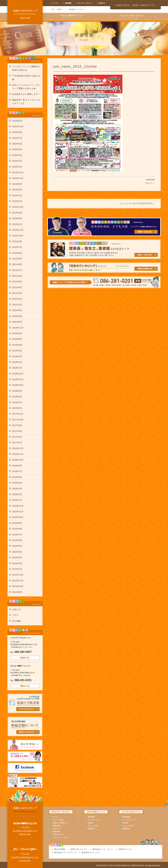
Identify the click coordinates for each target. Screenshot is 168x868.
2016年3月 (17, 489)
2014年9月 (17, 592)
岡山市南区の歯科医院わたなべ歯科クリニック (25, 13)
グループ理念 (58, 820)
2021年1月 (17, 305)
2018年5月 (17, 408)
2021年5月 (17, 282)
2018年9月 (17, 391)
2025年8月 (17, 132)
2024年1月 (17, 201)
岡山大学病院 (60, 849)
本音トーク (57, 829)
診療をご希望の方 (60, 823)
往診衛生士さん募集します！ (26, 94)
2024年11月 (18, 178)
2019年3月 (17, 356)
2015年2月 (17, 563)
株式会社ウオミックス (91, 852)
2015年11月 (18, 512)
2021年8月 (17, 264)
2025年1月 (17, 167)
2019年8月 (17, 339)
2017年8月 (17, 425)
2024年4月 (17, 196)
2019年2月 (17, 362)
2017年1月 (17, 443)
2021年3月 (17, 293)
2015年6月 (17, 540)
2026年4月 (17, 121)
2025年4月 (17, 149)
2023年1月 (17, 224)
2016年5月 (17, 477)
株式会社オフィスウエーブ (65, 852)
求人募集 (16, 621)
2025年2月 (17, 161)
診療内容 (91, 829)
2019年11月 (18, 328)
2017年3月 (17, 437)
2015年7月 (17, 535)
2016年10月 (18, 460)
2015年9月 (17, 523)
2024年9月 (17, 184)
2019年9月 (17, 333)
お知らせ (16, 609)
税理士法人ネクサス (79, 849)
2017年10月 (18, 420)
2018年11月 (18, 379)
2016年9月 (17, 466)
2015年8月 (17, 529)
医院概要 (91, 817)
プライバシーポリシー (62, 838)
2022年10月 (18, 236)
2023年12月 (18, 207)
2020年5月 (17, 310)
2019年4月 (17, 351)
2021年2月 (17, 299)
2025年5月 (17, 144)
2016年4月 (17, 483)
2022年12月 (18, 230)
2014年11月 (18, 581)
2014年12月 (18, 575)
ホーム (55, 817)
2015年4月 (17, 552)
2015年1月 (17, 569)
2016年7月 (17, 471)
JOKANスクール (125, 849)
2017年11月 (18, 414)
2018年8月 (17, 397)
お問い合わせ (58, 834)
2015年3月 (17, 558)
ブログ (15, 615)
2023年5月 (17, 213)
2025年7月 (17, 138)
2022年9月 (17, 241)
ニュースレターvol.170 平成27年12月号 (136, 204)
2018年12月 (18, 374)
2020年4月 (17, 316)
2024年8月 (17, 190)
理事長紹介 (57, 826)
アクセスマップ (94, 820)
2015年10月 (18, 517)
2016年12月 (18, 448)
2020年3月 (17, 322)
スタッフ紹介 (93, 826)
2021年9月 (17, 259)
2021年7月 (17, 270)
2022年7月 (17, 247)
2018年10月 (18, 385)
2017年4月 (17, 431)
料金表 (90, 823)
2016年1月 (17, 500)
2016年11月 (18, 454)
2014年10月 (18, 586)
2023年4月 (17, 218)
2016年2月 (17, 494)
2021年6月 (17, 276)
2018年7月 (17, 402)
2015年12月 (18, 506)
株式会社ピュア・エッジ (103, 849)
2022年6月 (17, 253)
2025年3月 (17, 155)
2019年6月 (17, 345)
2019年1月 (17, 368)
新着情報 (56, 832)
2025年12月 (18, 127)
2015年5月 (17, 546)
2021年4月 (17, 287)
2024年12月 (18, 172)
